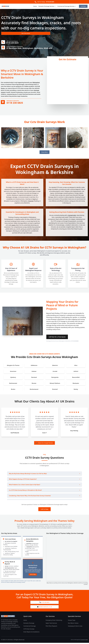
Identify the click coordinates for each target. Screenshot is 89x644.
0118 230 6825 (50, 2)
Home (35, 6)
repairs (14, 226)
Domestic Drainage (29, 624)
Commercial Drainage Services (67, 6)
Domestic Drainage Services (47, 6)
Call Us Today (33, 575)
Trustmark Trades (84, 641)
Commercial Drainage (30, 627)
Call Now (83, 6)
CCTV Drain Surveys (29, 630)
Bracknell (31, 202)
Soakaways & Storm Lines (75, 627)
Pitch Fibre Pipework (51, 627)
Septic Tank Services (51, 624)
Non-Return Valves (73, 624)
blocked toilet (72, 216)
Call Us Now (45, 510)
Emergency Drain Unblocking (54, 621)
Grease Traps (72, 621)
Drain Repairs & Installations (31, 633)
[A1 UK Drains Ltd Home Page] (11, 617)
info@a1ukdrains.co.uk (44, 608)
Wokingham (36, 83)
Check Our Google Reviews (44, 443)
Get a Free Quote (9, 33)
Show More (44, 153)
